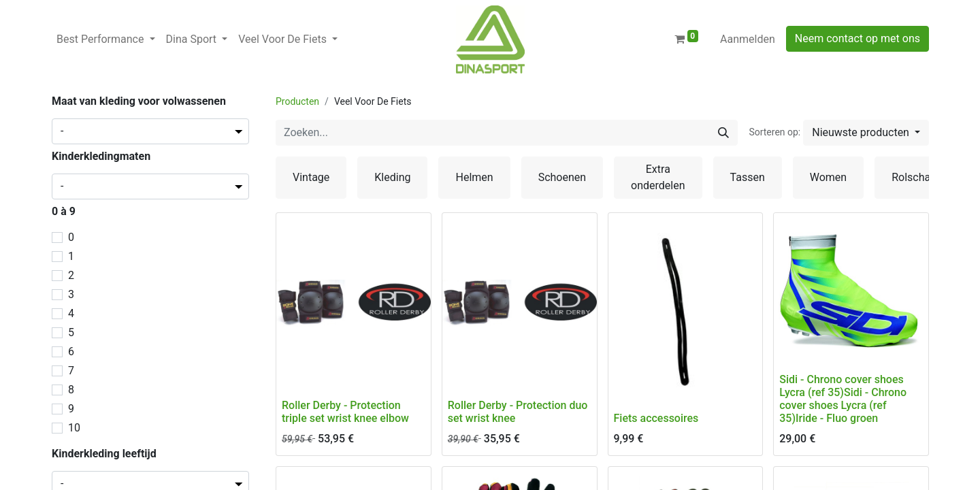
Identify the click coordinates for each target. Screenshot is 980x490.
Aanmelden (748, 39)
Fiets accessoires (656, 418)
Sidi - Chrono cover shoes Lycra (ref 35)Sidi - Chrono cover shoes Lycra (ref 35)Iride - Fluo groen (843, 399)
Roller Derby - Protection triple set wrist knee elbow (345, 412)
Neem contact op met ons (857, 38)
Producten (297, 101)
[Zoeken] (723, 133)
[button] (866, 133)
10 (74, 428)
